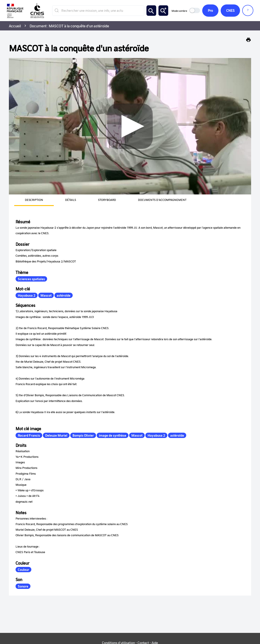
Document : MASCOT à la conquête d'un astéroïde (69, 26)
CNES (230, 10)
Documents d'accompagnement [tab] (162, 200)
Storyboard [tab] (107, 200)
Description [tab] (34, 200)
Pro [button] (210, 10)
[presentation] (29, 200)
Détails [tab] (71, 200)
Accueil (15, 26)
